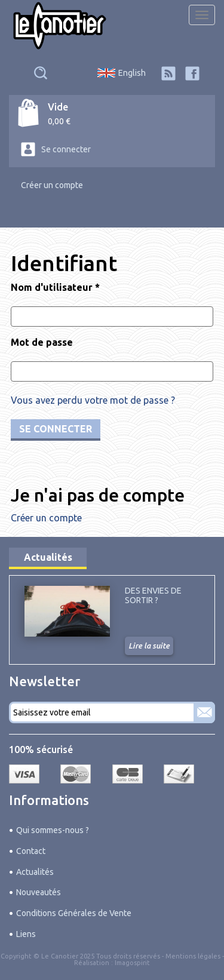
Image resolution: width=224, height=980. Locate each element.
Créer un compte (52, 185)
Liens (26, 934)
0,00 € (59, 121)
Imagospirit (132, 963)
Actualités (48, 557)
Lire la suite (149, 646)
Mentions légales (193, 956)
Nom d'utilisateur (55, 287)
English (132, 73)
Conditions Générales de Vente (74, 913)
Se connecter (66, 149)
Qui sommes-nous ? (53, 830)
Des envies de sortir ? (153, 595)
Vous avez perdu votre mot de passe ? (93, 400)
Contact (31, 851)
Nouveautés (39, 892)
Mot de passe (42, 342)
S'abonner (204, 712)
